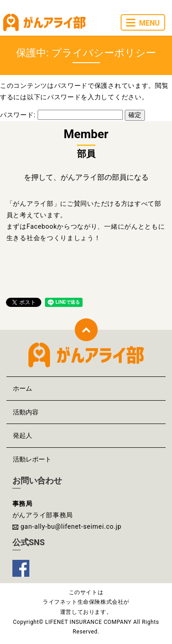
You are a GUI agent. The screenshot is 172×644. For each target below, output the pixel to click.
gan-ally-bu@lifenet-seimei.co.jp (71, 526)
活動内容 (26, 412)
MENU (143, 23)
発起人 (22, 435)
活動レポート (32, 459)
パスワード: (61, 115)
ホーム (22, 388)
